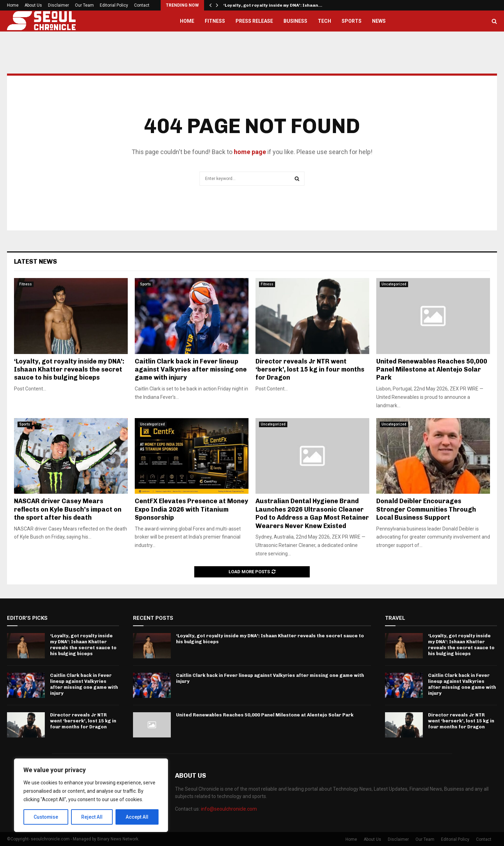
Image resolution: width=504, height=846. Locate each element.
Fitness (215, 21)
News (379, 21)
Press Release (254, 21)
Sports (352, 21)
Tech (324, 21)
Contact (142, 5)
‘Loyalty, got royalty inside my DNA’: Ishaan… (273, 5)
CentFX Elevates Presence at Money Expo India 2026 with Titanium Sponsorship (191, 509)
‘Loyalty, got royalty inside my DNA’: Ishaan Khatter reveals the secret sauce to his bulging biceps (69, 370)
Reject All (92, 817)
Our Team (84, 5)
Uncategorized (394, 284)
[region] (91, 795)
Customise (46, 817)
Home (13, 5)
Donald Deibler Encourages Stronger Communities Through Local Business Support (426, 509)
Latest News (36, 262)
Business (295, 21)
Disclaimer (58, 5)
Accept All (137, 817)
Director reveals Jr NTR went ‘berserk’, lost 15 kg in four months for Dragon (310, 370)
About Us (33, 5)
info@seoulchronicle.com (229, 809)
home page (250, 152)
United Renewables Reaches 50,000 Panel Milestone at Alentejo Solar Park (432, 370)
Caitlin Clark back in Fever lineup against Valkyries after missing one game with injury (191, 370)
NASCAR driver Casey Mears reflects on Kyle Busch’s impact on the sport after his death (68, 509)
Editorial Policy (114, 5)
